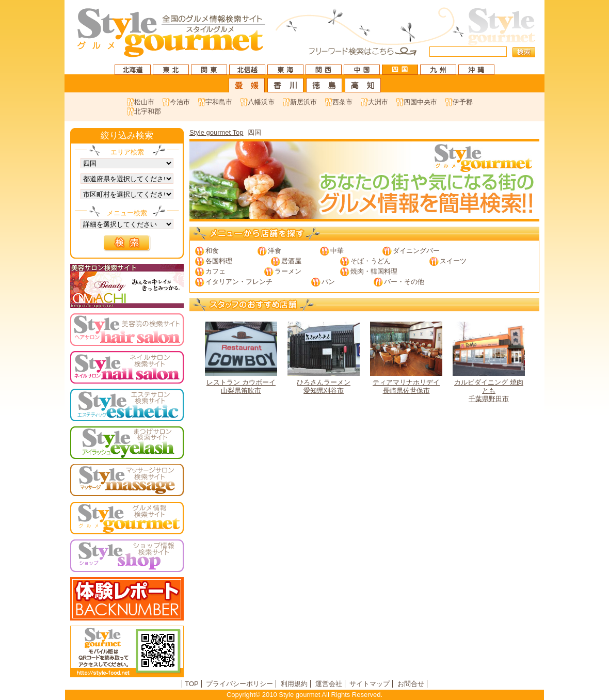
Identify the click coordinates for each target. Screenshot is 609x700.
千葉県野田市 (489, 362)
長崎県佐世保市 (406, 358)
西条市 (342, 102)
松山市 (144, 102)
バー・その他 (404, 282)
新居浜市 (303, 102)
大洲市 (378, 102)
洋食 (275, 251)
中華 (337, 251)
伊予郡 (463, 102)
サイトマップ (370, 684)
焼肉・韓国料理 (374, 271)
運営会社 (329, 684)
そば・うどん (371, 261)
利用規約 (294, 684)
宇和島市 (219, 102)
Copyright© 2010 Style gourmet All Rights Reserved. (304, 695)
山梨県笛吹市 (241, 358)
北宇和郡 (148, 111)
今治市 (180, 102)
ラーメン (288, 271)
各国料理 (219, 261)
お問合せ (411, 684)
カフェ (215, 271)
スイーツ (453, 261)
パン (328, 282)
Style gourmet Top (217, 132)
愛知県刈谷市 (324, 358)
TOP (192, 684)
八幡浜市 (261, 102)
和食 (212, 251)
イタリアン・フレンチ (239, 282)
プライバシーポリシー (239, 684)
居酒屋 (291, 261)
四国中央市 (420, 102)
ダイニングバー (416, 251)
